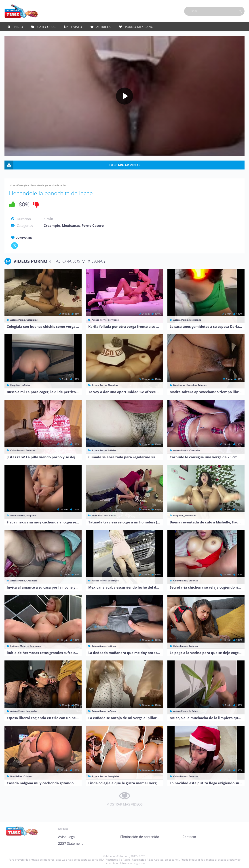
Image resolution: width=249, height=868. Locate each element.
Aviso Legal (67, 837)
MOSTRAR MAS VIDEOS (124, 804)
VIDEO (124, 165)
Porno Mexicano (139, 27)
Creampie (22, 185)
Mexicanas (71, 225)
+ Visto (76, 27)
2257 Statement (70, 843)
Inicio (18, 27)
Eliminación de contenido (140, 837)
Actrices (103, 27)
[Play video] (124, 96)
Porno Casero (93, 225)
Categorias (47, 27)
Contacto (189, 837)
